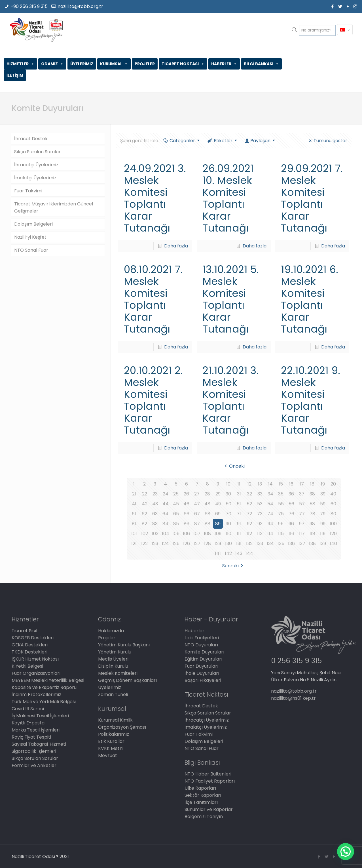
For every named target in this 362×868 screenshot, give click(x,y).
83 (155, 524)
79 (323, 514)
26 (186, 494)
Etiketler (223, 141)
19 (323, 484)
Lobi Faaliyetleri (202, 638)
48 (207, 504)
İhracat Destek (31, 139)
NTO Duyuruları (201, 645)
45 (176, 504)
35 (281, 494)
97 (302, 524)
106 (186, 534)
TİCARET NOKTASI (183, 64)
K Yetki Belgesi (27, 666)
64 (165, 514)
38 (312, 494)
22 (145, 494)
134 (270, 544)
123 (155, 544)
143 (239, 553)
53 (260, 504)
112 (249, 534)
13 (260, 484)
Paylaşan (260, 141)
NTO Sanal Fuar (31, 250)
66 (187, 514)
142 (228, 553)
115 (281, 534)
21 (134, 494)
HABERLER (224, 64)
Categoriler (182, 141)
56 (291, 504)
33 (260, 494)
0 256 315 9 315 (296, 661)
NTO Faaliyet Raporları (210, 781)
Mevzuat (108, 755)
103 (155, 534)
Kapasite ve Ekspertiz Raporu (44, 687)
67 (197, 514)
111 (239, 534)
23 (155, 494)
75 (281, 514)
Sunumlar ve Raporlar (209, 809)
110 (228, 534)
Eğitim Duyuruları (203, 659)
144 (249, 553)
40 (333, 494)
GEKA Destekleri (30, 645)
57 (302, 504)
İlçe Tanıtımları (201, 802)
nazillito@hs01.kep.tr (293, 698)
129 (218, 544)
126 (187, 544)
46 (186, 504)
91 (239, 524)
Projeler (107, 638)
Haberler (194, 631)
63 (155, 514)
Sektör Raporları (203, 795)
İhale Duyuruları (202, 673)
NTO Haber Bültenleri (208, 774)
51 (239, 504)
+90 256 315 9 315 (29, 6)
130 (228, 544)
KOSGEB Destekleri (33, 638)
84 (165, 524)
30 (228, 494)
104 (166, 534)
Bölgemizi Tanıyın (204, 816)
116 (291, 534)
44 (166, 504)
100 (333, 524)
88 (208, 524)
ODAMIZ (52, 64)
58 (312, 504)
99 (323, 524)
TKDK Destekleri (29, 652)
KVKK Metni (111, 748)
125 (176, 544)
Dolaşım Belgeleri (33, 224)
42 (145, 504)
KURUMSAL (114, 64)
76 (291, 514)
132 (249, 544)
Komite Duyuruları (204, 652)
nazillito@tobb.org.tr (80, 6)
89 (218, 524)
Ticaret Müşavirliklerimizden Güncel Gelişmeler (54, 207)
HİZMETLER (20, 64)
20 (333, 484)
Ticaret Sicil (24, 631)
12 (249, 484)
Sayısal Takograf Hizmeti (39, 744)
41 (134, 504)
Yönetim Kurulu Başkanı (124, 645)
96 (291, 524)
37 (302, 494)
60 (333, 504)
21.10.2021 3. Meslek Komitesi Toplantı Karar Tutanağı (230, 400)
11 (239, 484)
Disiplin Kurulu (113, 666)
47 (197, 504)
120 (333, 534)
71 (239, 514)
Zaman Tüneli (113, 694)
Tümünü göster (327, 141)
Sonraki (234, 566)
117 (302, 534)
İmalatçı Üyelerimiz (35, 178)
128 (208, 544)
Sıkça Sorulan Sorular (37, 152)
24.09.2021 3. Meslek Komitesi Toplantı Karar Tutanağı (155, 198)
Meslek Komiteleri (118, 673)
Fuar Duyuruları (201, 666)
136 (291, 544)
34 (270, 494)
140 (333, 544)
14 (270, 484)
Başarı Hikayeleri (203, 680)
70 (228, 514)
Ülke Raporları (200, 788)
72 (249, 514)
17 (302, 484)
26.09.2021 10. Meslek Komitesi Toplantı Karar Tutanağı (228, 198)
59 (323, 504)
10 (228, 484)
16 (291, 484)
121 (134, 544)
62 (144, 514)
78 (312, 514)
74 (270, 514)
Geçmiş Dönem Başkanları (127, 680)
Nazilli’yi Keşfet (30, 237)
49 (218, 504)
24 (166, 494)
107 (197, 534)
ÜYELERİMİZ (82, 64)
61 (134, 514)
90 (228, 524)
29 (218, 494)
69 (218, 514)
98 (312, 524)
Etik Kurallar (111, 741)
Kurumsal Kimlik (115, 720)
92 (249, 524)
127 (197, 544)
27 (197, 494)
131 (239, 544)
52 (249, 504)
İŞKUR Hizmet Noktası (35, 659)
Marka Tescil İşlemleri (36, 730)
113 (260, 534)
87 (197, 524)
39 (323, 494)
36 (291, 494)
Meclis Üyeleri (113, 659)
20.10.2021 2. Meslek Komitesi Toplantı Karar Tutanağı (153, 400)
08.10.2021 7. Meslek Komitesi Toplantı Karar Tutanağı (153, 299)
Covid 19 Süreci (28, 709)
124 (165, 544)
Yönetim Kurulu (115, 652)
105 (176, 534)
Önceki (234, 466)
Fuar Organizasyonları (36, 673)
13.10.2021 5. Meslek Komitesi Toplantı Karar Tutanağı (231, 299)
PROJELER (145, 64)
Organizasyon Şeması (122, 727)
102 (145, 534)
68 (208, 514)
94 (270, 524)
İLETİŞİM (15, 75)
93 (260, 524)
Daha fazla (176, 246)
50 (228, 504)
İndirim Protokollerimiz (36, 694)
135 (281, 544)
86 (187, 524)
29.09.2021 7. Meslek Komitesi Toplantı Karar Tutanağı (312, 198)
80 (333, 514)
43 (155, 504)
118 (312, 534)
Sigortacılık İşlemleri (34, 751)
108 (207, 534)
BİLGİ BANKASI (261, 64)
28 (207, 494)
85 (176, 524)
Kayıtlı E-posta (28, 723)
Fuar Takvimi (28, 191)
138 (312, 544)
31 (239, 494)
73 (260, 514)
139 (323, 544)
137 (302, 544)
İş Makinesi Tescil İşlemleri (40, 716)
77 (302, 514)
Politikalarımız (114, 734)
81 (134, 524)
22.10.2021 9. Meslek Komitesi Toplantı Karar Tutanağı (311, 400)
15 (281, 484)
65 (176, 514)
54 (270, 504)
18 (312, 484)
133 (260, 544)
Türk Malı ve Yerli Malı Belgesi (44, 702)
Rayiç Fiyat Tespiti (31, 737)
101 (134, 534)
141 (218, 553)
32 (249, 494)
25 (176, 494)
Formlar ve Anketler (34, 765)
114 (270, 534)
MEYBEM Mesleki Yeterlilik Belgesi (48, 680)
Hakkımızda (111, 631)
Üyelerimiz (110, 687)
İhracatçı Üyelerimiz (36, 165)
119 (323, 534)
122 (144, 544)
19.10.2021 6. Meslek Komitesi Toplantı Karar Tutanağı (310, 299)
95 (281, 524)
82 (144, 524)
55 (281, 504)
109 (218, 534)
